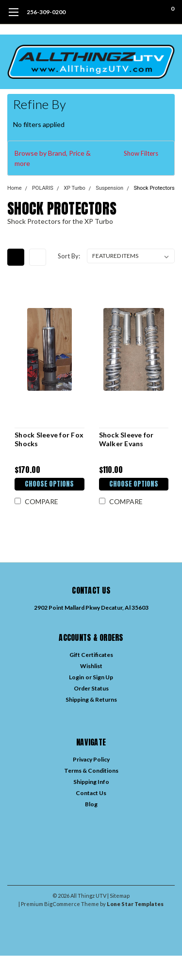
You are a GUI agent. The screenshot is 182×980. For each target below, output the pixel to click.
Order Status (91, 688)
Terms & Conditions (91, 771)
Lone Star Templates (135, 904)
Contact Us (91, 793)
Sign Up (103, 677)
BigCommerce (62, 904)
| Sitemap (118, 896)
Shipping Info (91, 782)
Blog (91, 804)
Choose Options (49, 484)
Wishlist (91, 666)
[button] (91, 158)
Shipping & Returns (91, 699)
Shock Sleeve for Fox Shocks (49, 439)
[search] (133, 12)
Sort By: (69, 256)
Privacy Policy (91, 759)
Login (76, 677)
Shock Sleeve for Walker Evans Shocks (126, 439)
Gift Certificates (91, 655)
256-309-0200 (46, 12)
